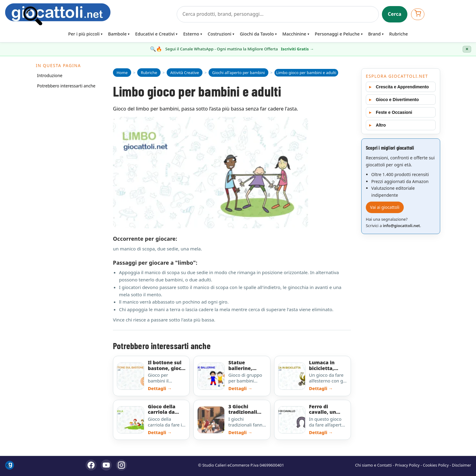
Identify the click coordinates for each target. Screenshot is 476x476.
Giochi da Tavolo (257, 34)
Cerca (395, 14)
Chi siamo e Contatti (374, 465)
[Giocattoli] (89, 14)
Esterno (191, 34)
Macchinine (294, 34)
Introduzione (50, 75)
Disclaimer (462, 465)
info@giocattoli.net (401, 226)
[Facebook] (91, 465)
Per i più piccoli (84, 34)
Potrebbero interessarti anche (66, 86)
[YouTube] (106, 465)
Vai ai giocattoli (385, 207)
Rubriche (398, 34)
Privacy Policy (407, 465)
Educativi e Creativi (155, 34)
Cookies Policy (436, 465)
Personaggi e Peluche (337, 34)
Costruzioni (219, 34)
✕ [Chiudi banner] (467, 49)
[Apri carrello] (418, 14)
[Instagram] (121, 465)
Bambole (117, 34)
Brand (374, 34)
